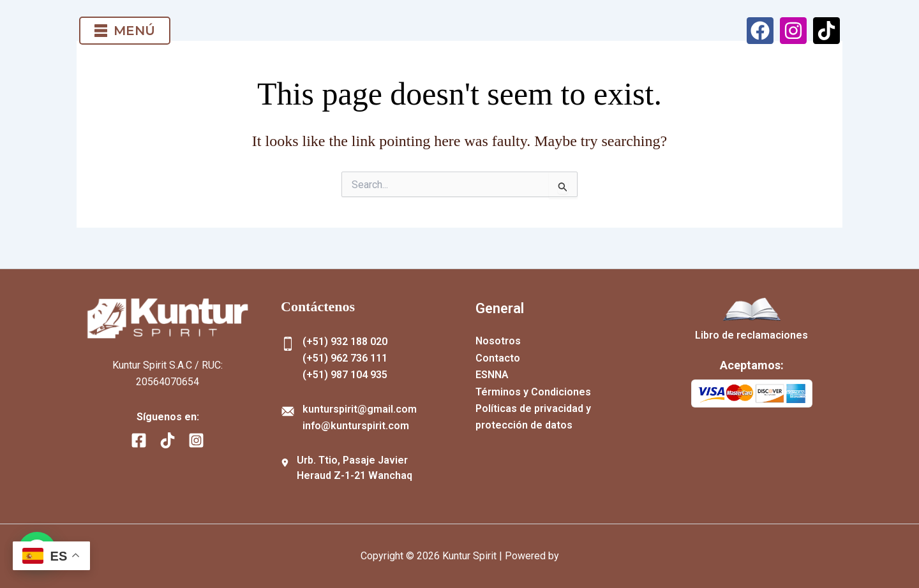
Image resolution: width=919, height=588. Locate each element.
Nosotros (498, 341)
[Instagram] (196, 440)
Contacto (498, 358)
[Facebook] (139, 440)
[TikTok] (168, 440)
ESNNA (492, 375)
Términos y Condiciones (533, 392)
